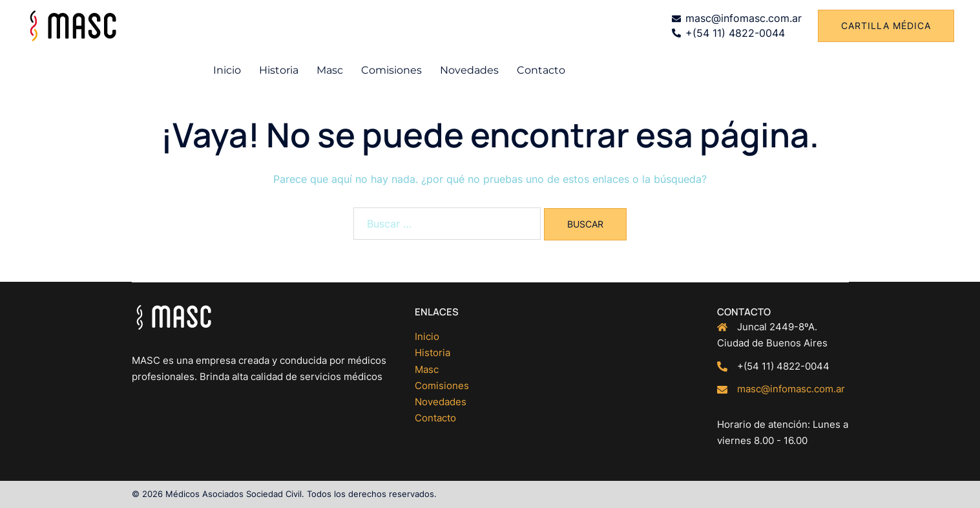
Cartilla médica (886, 26)
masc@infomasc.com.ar (791, 389)
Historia (279, 70)
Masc (330, 70)
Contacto (541, 70)
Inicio (227, 70)
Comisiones (391, 70)
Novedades (469, 70)
